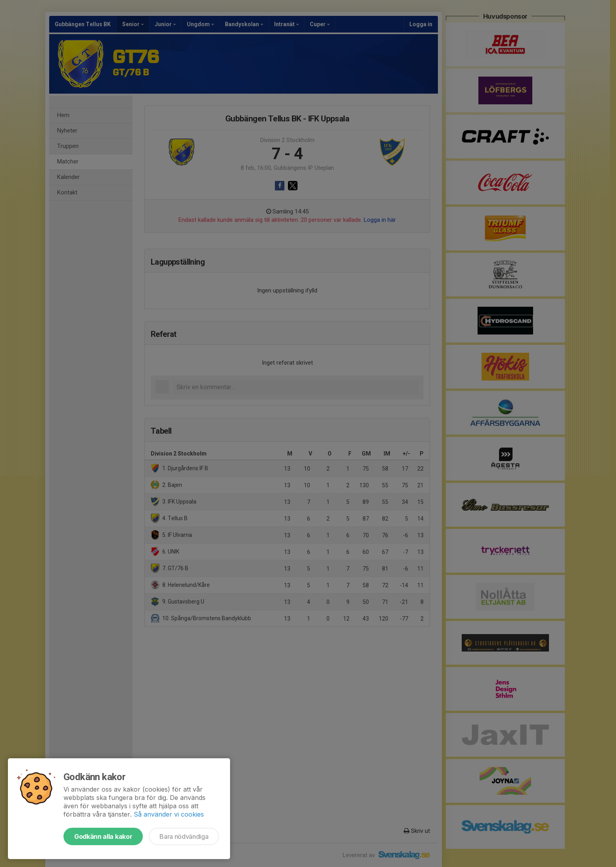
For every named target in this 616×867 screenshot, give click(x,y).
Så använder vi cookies (169, 814)
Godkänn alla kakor (103, 836)
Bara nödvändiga (184, 836)
